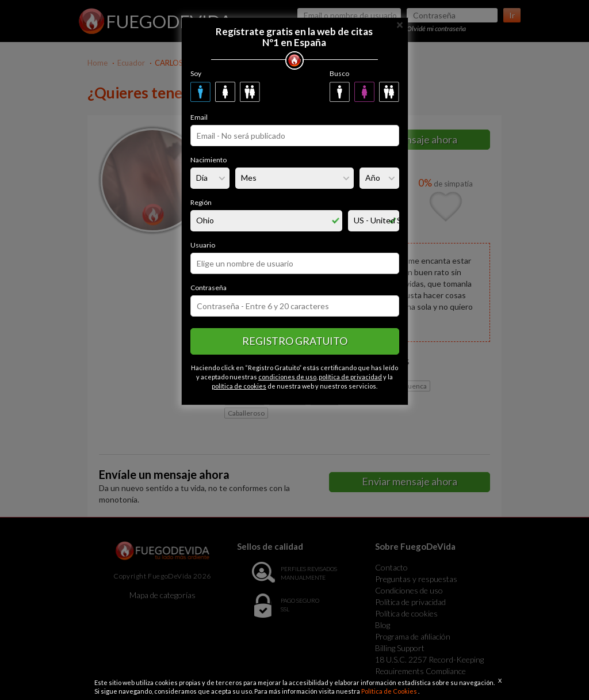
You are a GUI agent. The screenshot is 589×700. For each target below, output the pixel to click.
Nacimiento (209, 160)
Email (199, 117)
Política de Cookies (390, 691)
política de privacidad (350, 377)
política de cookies (239, 386)
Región (201, 202)
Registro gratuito (295, 341)
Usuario (203, 245)
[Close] (400, 24)
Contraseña (209, 288)
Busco (339, 73)
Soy (196, 73)
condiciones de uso (287, 377)
